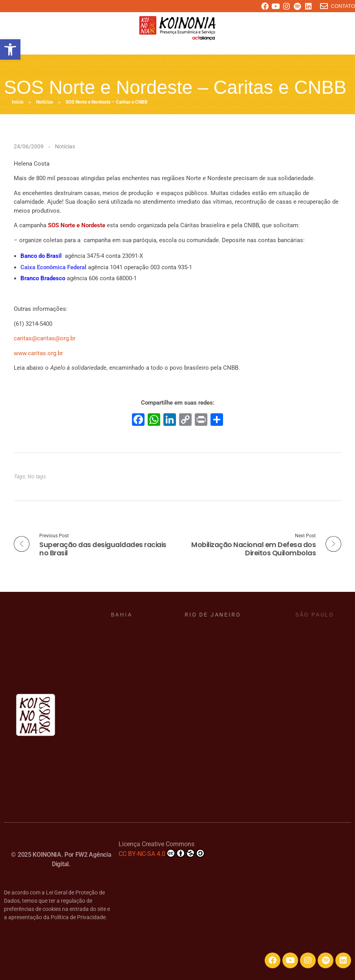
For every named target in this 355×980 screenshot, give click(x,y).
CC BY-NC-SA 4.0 (162, 853)
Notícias (45, 102)
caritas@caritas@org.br (45, 338)
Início (18, 102)
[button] (10, 49)
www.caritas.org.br (38, 353)
